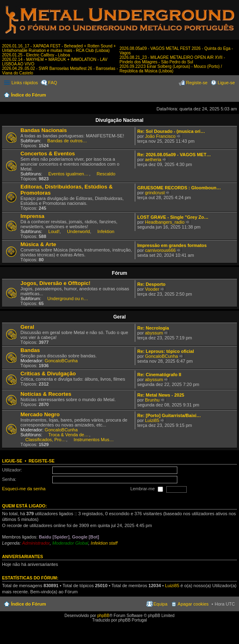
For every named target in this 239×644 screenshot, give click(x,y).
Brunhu (152, 400)
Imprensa (32, 216)
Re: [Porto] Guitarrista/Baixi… (169, 415)
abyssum (154, 333)
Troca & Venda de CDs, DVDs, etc (69, 435)
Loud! (54, 231)
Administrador (36, 543)
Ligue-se (12, 461)
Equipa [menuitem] (161, 604)
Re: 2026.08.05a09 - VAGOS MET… (174, 155)
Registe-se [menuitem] (197, 83)
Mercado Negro (40, 414)
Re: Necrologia (153, 328)
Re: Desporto (151, 284)
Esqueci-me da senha (24, 489)
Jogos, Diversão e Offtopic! (55, 283)
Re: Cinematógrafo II (159, 375)
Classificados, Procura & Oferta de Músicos (46, 440)
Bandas (30, 350)
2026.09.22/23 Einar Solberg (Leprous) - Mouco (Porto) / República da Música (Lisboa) (171, 69)
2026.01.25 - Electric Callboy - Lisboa (36, 55)
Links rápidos (25, 83)
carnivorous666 (160, 250)
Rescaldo (106, 174)
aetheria (153, 159)
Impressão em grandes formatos (172, 245)
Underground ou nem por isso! (68, 298)
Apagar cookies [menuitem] (193, 604)
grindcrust (155, 193)
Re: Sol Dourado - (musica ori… (171, 131)
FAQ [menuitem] (53, 83)
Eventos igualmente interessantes (69, 174)
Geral (119, 317)
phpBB (103, 616)
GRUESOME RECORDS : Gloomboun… (179, 188)
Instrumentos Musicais (94, 440)
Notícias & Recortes (46, 394)
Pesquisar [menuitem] (232, 96)
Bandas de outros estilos (68, 141)
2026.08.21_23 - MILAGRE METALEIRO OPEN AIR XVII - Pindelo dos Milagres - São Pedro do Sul (172, 60)
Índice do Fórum (29, 95)
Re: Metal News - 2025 (161, 395)
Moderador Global (70, 543)
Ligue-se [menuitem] (226, 83)
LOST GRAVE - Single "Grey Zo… (173, 217)
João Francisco (160, 136)
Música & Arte (38, 244)
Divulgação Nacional (119, 120)
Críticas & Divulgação (48, 374)
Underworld (78, 231)
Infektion (106, 231)
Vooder (152, 289)
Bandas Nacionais (44, 130)
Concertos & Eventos (48, 154)
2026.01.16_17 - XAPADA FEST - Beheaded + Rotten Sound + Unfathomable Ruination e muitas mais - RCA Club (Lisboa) (59, 48)
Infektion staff (104, 543)
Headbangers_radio (165, 222)
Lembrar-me (147, 489)
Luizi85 (152, 420)
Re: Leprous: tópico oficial (166, 351)
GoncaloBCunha (61, 361)
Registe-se (42, 461)
